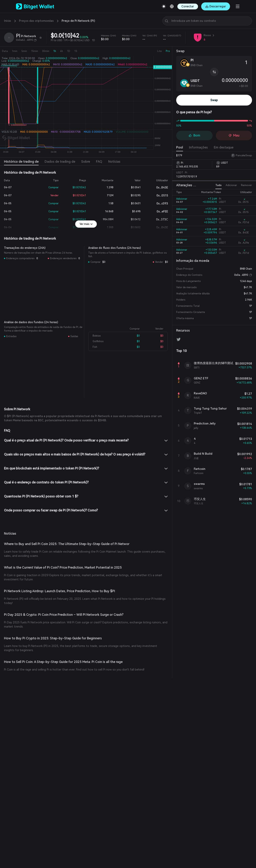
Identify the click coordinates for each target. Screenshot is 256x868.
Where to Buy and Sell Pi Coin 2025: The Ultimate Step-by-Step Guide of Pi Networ (58, 544)
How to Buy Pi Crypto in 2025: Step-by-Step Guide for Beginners (46, 626)
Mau (234, 135)
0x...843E (159, 188)
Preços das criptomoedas (32, 21)
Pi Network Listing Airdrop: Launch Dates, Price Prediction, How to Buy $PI (54, 587)
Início (7, 21)
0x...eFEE (159, 212)
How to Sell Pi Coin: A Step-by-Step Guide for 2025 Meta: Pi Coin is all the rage (56, 645)
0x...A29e (243, 243)
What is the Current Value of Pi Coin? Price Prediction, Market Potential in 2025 (56, 568)
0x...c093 (160, 204)
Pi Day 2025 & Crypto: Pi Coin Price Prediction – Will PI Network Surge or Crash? (58, 606)
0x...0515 (160, 196)
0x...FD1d (243, 222)
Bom (194, 135)
